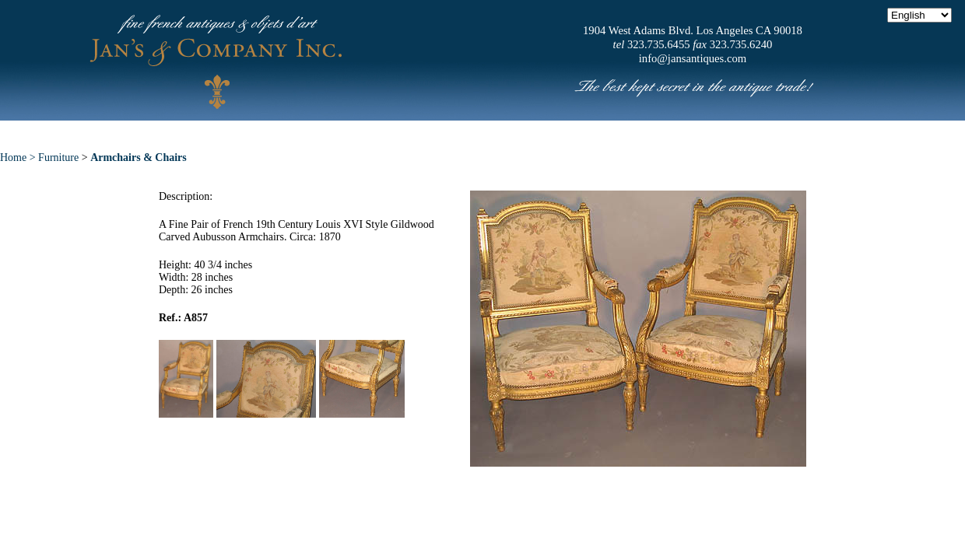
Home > (19, 157)
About (258, 131)
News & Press (646, 131)
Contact (747, 131)
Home (188, 131)
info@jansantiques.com (693, 58)
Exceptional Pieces (513, 131)
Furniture (58, 157)
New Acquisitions (366, 131)
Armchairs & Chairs (139, 157)
